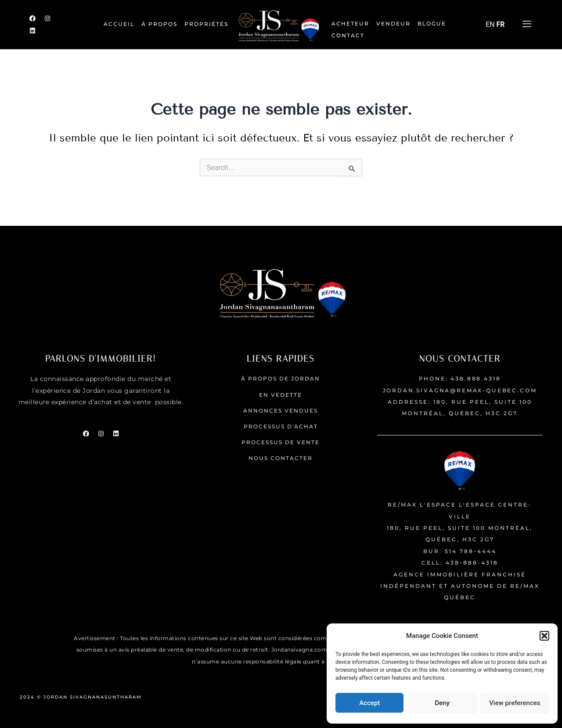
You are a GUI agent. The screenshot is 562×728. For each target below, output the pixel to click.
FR (501, 24)
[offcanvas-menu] (527, 24)
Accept (369, 703)
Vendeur (393, 24)
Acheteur (350, 24)
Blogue (432, 24)
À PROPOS (159, 24)
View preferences (515, 703)
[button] (544, 636)
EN (490, 24)
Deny (442, 703)
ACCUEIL (119, 24)
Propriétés (206, 24)
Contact (348, 35)
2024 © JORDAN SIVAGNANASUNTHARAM (82, 697)
